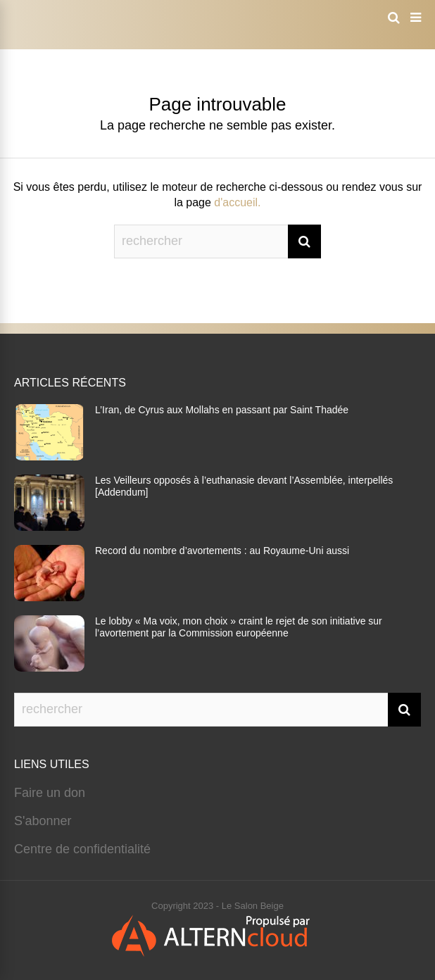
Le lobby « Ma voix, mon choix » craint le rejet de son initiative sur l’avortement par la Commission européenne (239, 627)
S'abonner (43, 821)
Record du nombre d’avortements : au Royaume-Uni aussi (222, 551)
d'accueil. (237, 202)
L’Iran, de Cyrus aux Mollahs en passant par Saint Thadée (222, 410)
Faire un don (50, 793)
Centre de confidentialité (82, 849)
